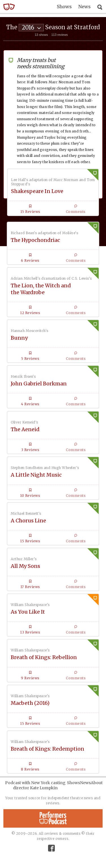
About (97, 783)
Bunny (19, 338)
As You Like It (28, 612)
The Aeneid (25, 429)
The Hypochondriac (35, 240)
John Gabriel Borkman (39, 384)
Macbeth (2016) (30, 703)
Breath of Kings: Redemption (47, 749)
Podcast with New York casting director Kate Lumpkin (35, 785)
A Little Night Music (36, 475)
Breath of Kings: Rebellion (44, 657)
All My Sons (25, 566)
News (85, 7)
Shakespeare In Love (37, 191)
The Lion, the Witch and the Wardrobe (41, 289)
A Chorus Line (28, 521)
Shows (64, 7)
